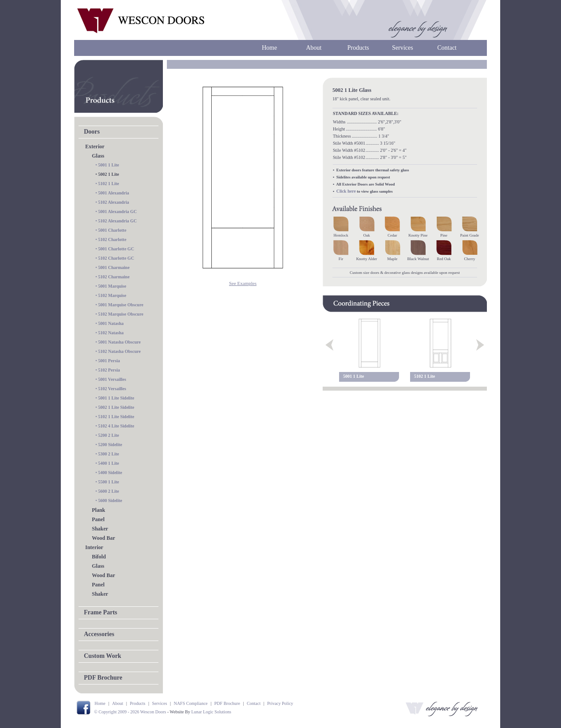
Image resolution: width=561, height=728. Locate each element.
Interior (94, 547)
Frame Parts (101, 612)
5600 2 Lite (109, 491)
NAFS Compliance (190, 703)
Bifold (99, 557)
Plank (99, 510)
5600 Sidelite (110, 500)
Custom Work (103, 656)
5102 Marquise (112, 295)
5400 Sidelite (110, 473)
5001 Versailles (112, 379)
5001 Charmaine (114, 267)
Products (358, 48)
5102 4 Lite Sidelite (116, 426)
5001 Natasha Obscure (119, 342)
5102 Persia (109, 370)
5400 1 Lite (109, 463)
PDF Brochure (103, 678)
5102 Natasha (111, 333)
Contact (447, 48)
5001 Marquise (112, 286)
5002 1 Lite (109, 174)
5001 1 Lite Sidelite (116, 398)
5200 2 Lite (109, 435)
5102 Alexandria (114, 202)
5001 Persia (109, 361)
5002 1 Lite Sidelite (116, 407)
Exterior (95, 146)
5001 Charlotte (112, 230)
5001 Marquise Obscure (121, 305)
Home (269, 48)
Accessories (99, 634)
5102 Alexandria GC (117, 221)
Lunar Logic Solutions (211, 712)
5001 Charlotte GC (116, 249)
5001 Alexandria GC (117, 212)
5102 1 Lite (109, 184)
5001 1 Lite (109, 165)
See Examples (243, 283)
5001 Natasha (111, 323)
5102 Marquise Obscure (121, 314)
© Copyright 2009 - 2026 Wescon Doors (130, 712)
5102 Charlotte (112, 239)
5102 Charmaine (114, 277)
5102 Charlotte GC (116, 258)
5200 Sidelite (110, 445)
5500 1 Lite (109, 482)
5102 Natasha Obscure (119, 351)
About (314, 48)
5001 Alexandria (114, 193)
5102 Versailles (112, 389)
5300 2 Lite (109, 454)
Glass (98, 156)
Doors (92, 132)
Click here (346, 191)
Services (402, 48)
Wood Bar (103, 538)
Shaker (100, 529)
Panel (98, 519)
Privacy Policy (280, 703)
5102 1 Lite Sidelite (116, 417)
